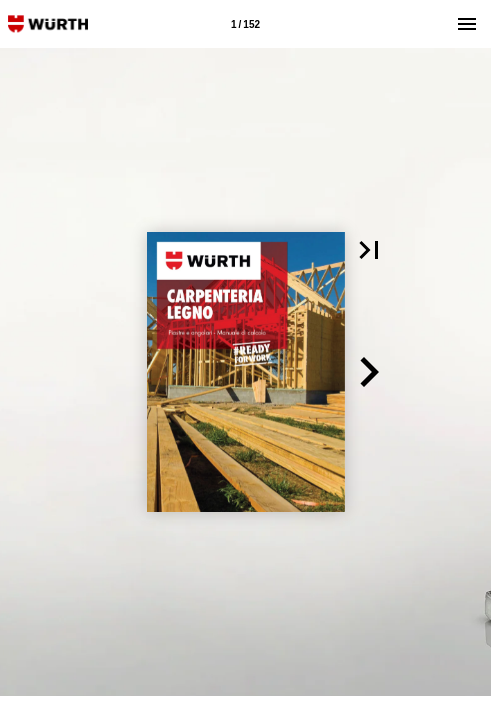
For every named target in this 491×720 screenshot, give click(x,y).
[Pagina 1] (246, 24)
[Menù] (467, 24)
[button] (369, 250)
